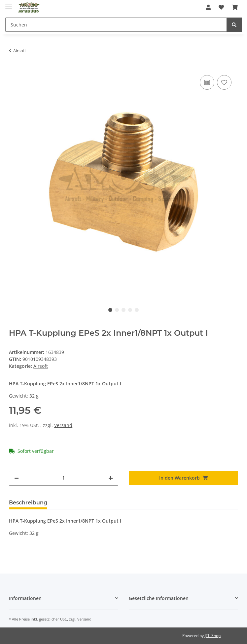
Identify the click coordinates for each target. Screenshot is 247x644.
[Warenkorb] (235, 7)
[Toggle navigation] (9, 4)
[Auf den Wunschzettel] (224, 82)
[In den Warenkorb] (183, 478)
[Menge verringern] (17, 478)
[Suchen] (116, 25)
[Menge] (64, 478)
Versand (63, 425)
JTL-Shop (213, 636)
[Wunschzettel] (221, 7)
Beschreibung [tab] (28, 503)
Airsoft (41, 366)
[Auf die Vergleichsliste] (207, 82)
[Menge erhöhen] (111, 478)
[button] (208, 7)
